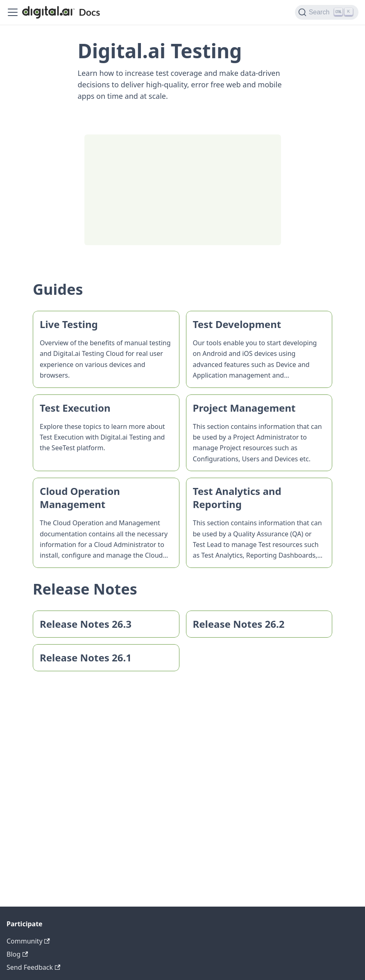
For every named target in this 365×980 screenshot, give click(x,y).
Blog (17, 954)
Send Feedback (33, 967)
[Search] (327, 12)
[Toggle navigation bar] (13, 12)
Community (28, 941)
